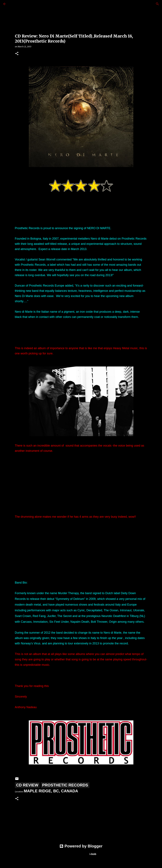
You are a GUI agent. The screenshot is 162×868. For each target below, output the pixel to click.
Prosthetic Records (65, 785)
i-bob (93, 854)
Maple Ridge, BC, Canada (51, 791)
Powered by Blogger (81, 846)
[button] (17, 54)
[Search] (14, 4)
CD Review (27, 785)
